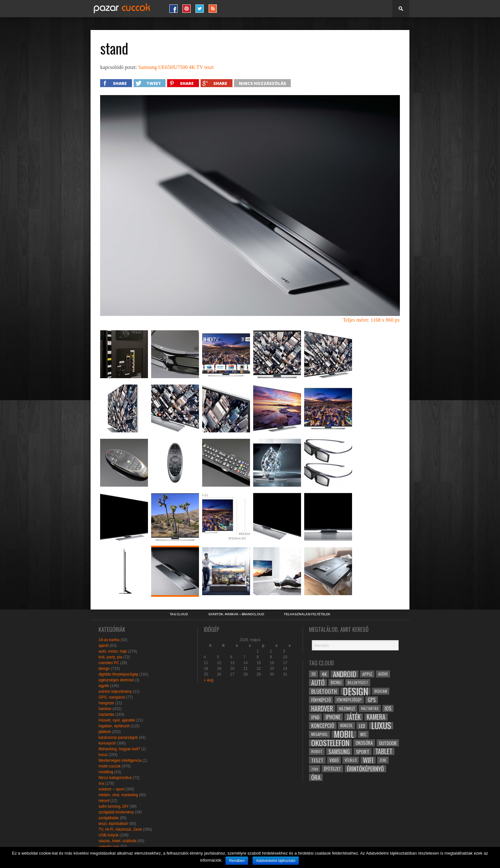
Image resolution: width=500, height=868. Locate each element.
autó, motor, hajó (113, 651)
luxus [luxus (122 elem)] (381, 726)
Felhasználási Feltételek (307, 614)
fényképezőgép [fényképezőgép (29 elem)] (349, 700)
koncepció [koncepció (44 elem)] (323, 726)
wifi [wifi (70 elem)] (368, 760)
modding (106, 772)
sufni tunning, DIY (114, 806)
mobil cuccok (110, 766)
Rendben (237, 861)
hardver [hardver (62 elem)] (322, 708)
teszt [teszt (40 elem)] (317, 760)
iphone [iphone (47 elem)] (333, 717)
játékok (105, 732)
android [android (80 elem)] (345, 674)
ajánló (104, 646)
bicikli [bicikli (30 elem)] (336, 682)
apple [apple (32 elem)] (367, 674)
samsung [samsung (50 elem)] (339, 752)
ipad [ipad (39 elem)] (315, 717)
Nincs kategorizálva (115, 778)
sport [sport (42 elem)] (363, 752)
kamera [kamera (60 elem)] (376, 717)
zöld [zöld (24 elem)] (315, 769)
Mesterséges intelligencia (120, 760)
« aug (209, 680)
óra (101, 783)
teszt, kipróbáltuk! (113, 824)
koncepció (107, 743)
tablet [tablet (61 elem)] (384, 752)
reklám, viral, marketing (118, 795)
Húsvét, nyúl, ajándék (117, 720)
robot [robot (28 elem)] (317, 751)
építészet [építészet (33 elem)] (332, 769)
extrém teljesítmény (115, 692)
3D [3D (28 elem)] (313, 674)
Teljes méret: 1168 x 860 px (371, 320)
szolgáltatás (109, 818)
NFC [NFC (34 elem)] (363, 734)
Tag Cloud (179, 614)
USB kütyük (109, 835)
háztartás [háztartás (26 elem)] (370, 708)
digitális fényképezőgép (118, 674)
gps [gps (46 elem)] (372, 700)
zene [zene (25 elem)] (383, 760)
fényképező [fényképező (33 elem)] (321, 700)
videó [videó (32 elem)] (334, 760)
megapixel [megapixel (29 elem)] (320, 734)
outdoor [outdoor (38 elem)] (388, 743)
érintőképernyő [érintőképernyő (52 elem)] (365, 769)
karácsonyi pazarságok (118, 737)
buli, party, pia (110, 657)
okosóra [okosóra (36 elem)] (364, 743)
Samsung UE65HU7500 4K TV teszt (176, 67)
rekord (104, 801)
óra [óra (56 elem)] (316, 777)
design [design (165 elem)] (356, 691)
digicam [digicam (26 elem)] (381, 691)
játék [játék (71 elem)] (354, 717)
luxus (103, 755)
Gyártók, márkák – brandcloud (236, 614)
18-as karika (109, 640)
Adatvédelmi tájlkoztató (276, 861)
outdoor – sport (111, 789)
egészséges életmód (116, 680)
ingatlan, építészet (114, 726)
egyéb (104, 686)
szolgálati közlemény (116, 812)
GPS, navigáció (112, 697)
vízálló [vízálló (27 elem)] (351, 760)
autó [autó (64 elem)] (318, 683)
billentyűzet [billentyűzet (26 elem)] (358, 682)
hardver (105, 709)
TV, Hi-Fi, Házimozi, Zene (120, 829)
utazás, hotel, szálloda (118, 841)
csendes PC (109, 663)
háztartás (106, 715)
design (104, 669)
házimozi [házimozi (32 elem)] (347, 708)
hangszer (106, 703)
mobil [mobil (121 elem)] (344, 734)
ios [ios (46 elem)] (388, 708)
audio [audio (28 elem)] (383, 674)
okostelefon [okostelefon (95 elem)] (330, 743)
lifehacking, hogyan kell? (119, 749)
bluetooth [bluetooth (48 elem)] (324, 691)
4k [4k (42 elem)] (324, 674)
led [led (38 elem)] (362, 726)
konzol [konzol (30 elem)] (346, 726)
